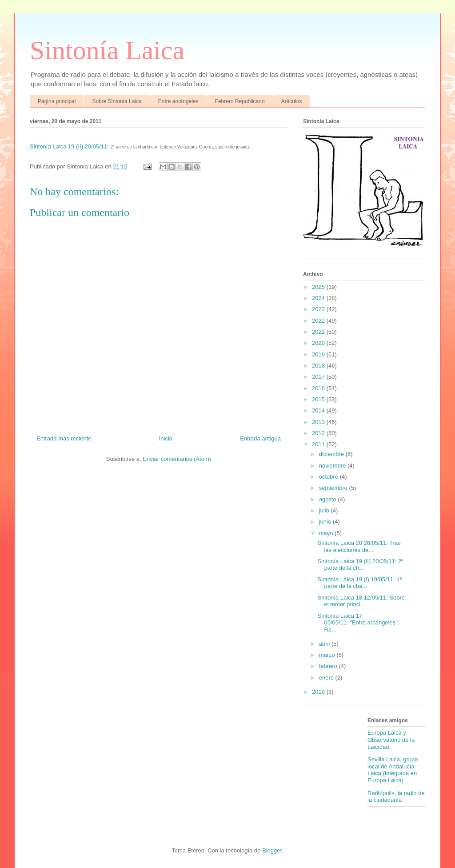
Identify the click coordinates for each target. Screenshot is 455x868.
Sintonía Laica (107, 50)
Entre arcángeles (178, 101)
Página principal (57, 101)
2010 (319, 692)
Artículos (292, 101)
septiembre (334, 488)
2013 (319, 422)
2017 (319, 377)
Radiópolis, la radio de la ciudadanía (396, 797)
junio (326, 522)
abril (325, 644)
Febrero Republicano (240, 101)
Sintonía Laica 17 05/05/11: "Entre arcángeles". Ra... (358, 623)
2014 (319, 410)
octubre (329, 477)
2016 (319, 388)
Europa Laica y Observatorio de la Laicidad (391, 740)
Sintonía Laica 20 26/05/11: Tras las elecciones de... (359, 546)
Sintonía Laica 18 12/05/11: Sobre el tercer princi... (361, 601)
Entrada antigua (260, 438)
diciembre (332, 454)
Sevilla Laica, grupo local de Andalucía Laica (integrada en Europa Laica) (393, 770)
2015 (319, 399)
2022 (319, 321)
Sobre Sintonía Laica (117, 101)
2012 (319, 433)
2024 (319, 298)
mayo (327, 533)
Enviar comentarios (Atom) (177, 459)
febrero (329, 666)
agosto (329, 499)
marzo (328, 655)
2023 (319, 309)
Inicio (166, 438)
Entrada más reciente (64, 438)
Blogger (272, 850)
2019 (319, 354)
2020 (319, 343)
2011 (319, 444)
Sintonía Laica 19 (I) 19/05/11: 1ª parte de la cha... (359, 583)
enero (327, 678)
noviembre (333, 466)
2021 (319, 332)
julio (325, 510)
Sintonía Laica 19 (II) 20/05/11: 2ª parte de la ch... (360, 565)
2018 (319, 366)
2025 (319, 287)
